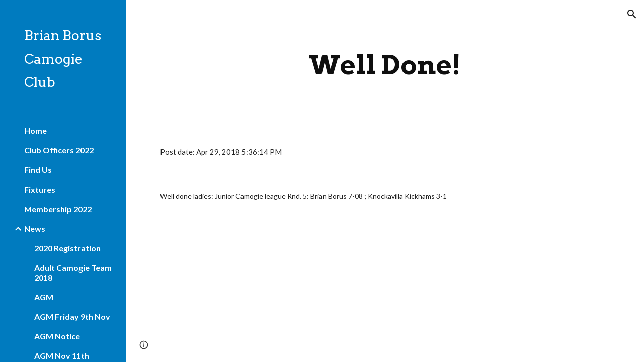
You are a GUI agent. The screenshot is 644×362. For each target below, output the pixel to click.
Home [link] (35, 130)
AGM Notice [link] (57, 336)
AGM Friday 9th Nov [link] (72, 316)
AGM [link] (44, 297)
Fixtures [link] (40, 189)
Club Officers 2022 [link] (59, 150)
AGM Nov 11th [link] (62, 356)
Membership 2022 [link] (58, 209)
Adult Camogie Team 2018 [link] (73, 273)
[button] (632, 14)
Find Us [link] (38, 170)
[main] (385, 65)
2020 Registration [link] (67, 248)
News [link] (35, 229)
